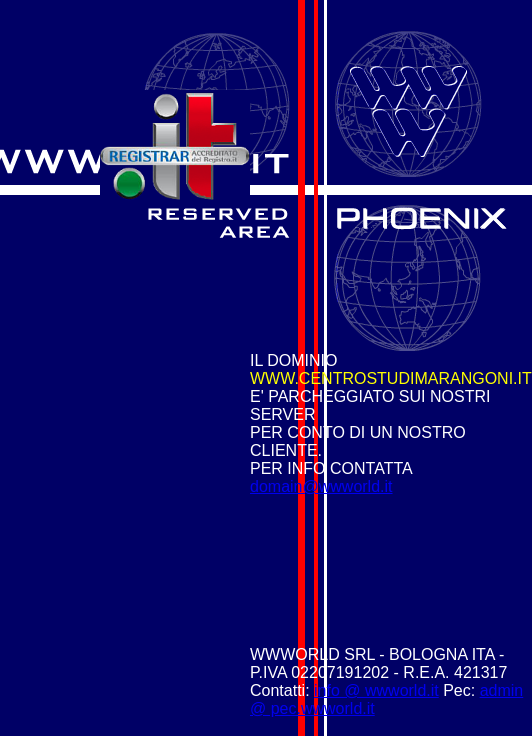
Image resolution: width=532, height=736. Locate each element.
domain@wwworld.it (321, 486)
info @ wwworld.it (376, 690)
